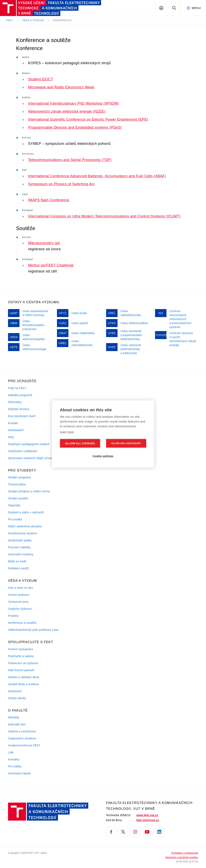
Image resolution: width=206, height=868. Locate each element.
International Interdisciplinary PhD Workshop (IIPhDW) (74, 103)
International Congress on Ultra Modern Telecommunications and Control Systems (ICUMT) (104, 216)
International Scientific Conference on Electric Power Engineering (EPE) (88, 119)
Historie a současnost (22, 731)
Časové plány (17, 484)
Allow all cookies (80, 443)
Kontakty (14, 759)
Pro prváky (15, 519)
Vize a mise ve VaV (21, 588)
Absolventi (15, 691)
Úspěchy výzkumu (20, 609)
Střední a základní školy (24, 677)
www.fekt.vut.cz (147, 815)
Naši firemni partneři (21, 670)
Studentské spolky (20, 540)
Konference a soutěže (22, 623)
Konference (62, 20)
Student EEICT (41, 79)
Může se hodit (17, 561)
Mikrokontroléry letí (44, 243)
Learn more (67, 432)
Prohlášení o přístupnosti (185, 853)
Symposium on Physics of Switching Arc (61, 184)
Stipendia (14, 505)
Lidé (11, 752)
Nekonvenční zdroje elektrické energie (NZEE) (67, 111)
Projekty (13, 616)
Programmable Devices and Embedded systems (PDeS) (75, 127)
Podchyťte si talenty (21, 656)
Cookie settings (103, 456)
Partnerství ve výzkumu (23, 663)
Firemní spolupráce (21, 649)
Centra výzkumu (19, 595)
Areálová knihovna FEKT (24, 745)
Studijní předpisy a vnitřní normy (29, 491)
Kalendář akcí (17, 724)
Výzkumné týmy (18, 602)
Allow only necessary (126, 443)
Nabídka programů (20, 395)
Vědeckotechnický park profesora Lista (33, 630)
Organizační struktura (22, 738)
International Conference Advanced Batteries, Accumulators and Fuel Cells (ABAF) (97, 176)
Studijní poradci (18, 498)
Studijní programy (19, 477)
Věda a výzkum (33, 20)
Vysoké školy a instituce (24, 684)
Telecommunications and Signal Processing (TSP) (70, 160)
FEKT (10, 20)
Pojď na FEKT (17, 388)
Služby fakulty (17, 698)
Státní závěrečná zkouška (25, 526)
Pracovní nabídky (19, 547)
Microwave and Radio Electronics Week (61, 87)
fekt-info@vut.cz (148, 820)
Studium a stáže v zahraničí (26, 512)
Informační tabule (19, 773)
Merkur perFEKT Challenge (51, 265)
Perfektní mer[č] (18, 568)
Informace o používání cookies (182, 857)
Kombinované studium (22, 533)
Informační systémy (21, 554)
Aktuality (14, 717)
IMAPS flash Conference (49, 200)
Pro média (15, 766)
